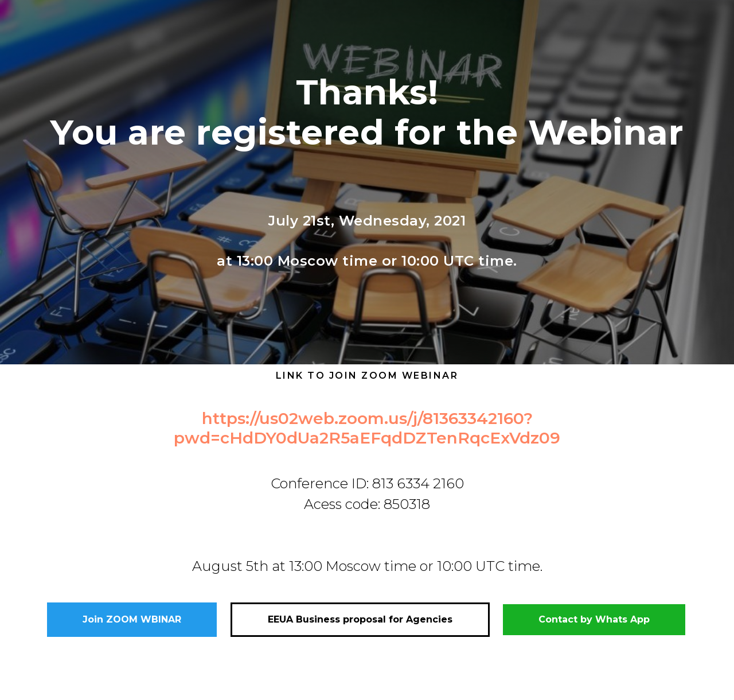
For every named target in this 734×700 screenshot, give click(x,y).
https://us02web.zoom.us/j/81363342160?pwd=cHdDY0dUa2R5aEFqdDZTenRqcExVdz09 (367, 428)
